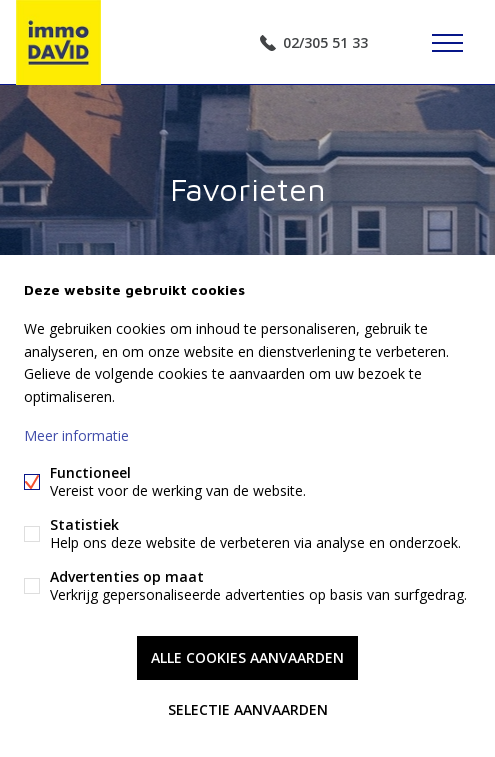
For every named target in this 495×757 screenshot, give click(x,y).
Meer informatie (76, 435)
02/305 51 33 (325, 42)
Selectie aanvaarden (248, 709)
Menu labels (447, 43)
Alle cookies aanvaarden (247, 657)
